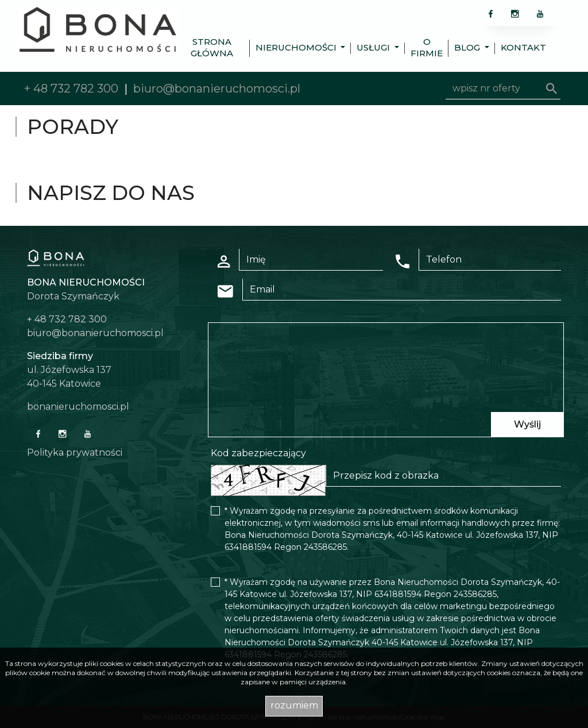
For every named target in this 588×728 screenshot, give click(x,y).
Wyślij (527, 424)
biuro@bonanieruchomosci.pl (217, 88)
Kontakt (523, 47)
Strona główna (212, 47)
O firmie (427, 47)
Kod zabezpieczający (258, 453)
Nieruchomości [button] (297, 47)
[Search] (503, 88)
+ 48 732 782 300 (71, 88)
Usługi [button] (374, 47)
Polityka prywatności (75, 452)
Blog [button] (468, 47)
